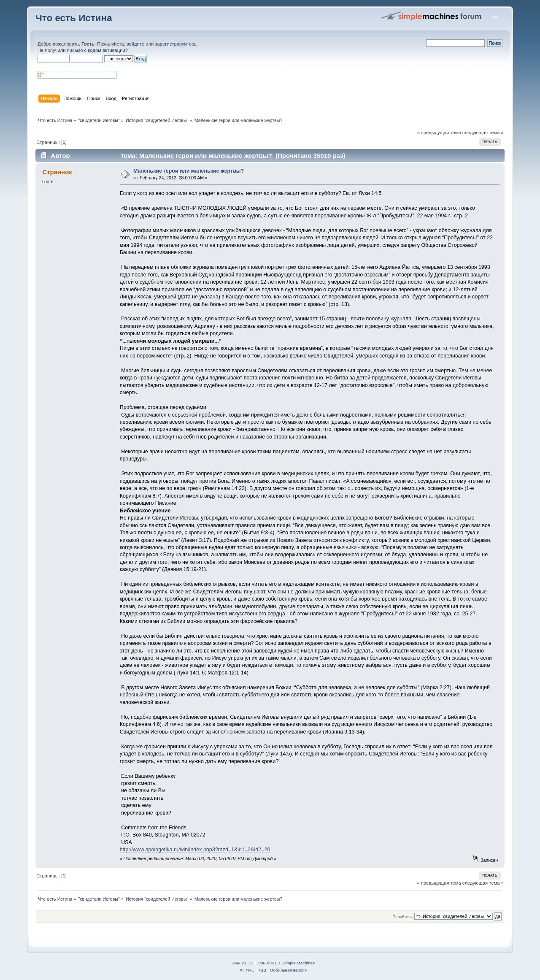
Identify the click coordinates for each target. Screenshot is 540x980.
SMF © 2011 (269, 963)
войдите (135, 44)
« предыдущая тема (439, 133)
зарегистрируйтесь (175, 44)
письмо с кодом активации (96, 50)
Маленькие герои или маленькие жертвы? (189, 171)
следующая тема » (483, 133)
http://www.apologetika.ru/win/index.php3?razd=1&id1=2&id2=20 (195, 850)
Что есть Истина (74, 18)
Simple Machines (299, 963)
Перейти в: (402, 916)
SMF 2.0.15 (243, 963)
